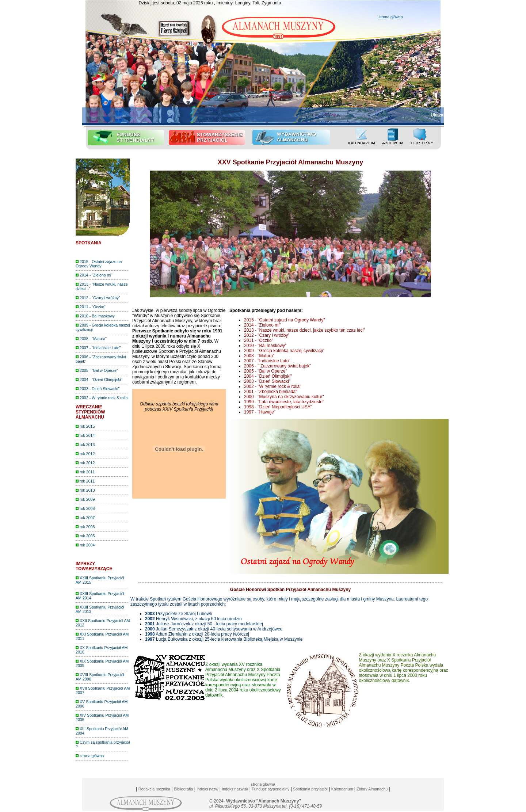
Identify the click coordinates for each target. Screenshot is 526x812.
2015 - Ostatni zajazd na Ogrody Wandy (99, 264)
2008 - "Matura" (91, 339)
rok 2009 (85, 499)
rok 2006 (85, 527)
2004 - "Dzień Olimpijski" (99, 380)
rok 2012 (85, 454)
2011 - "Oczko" (91, 307)
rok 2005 (85, 536)
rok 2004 (85, 545)
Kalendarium (342, 789)
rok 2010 (85, 490)
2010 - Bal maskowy (95, 316)
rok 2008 (85, 508)
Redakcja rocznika (154, 789)
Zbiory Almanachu (371, 789)
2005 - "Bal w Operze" (97, 370)
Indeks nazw (207, 789)
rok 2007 (85, 518)
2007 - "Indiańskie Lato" (98, 348)
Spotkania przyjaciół (310, 789)
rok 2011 (85, 472)
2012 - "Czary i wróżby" (98, 298)
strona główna (390, 17)
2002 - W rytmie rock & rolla (102, 398)
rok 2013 (85, 445)
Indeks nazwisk (235, 789)
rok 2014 (85, 435)
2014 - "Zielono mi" (94, 275)
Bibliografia (184, 789)
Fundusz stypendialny (270, 789)
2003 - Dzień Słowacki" (98, 389)
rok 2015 (85, 426)
